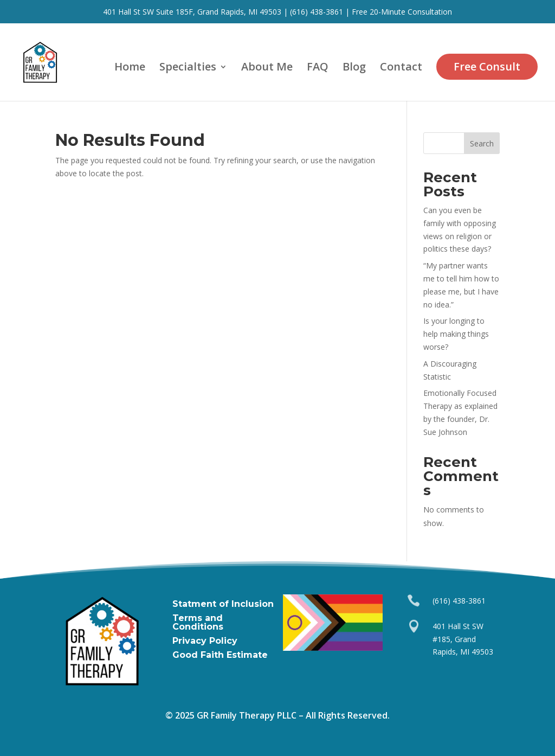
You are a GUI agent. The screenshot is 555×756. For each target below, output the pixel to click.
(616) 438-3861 (315, 12)
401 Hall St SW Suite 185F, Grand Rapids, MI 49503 (192, 12)
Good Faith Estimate (220, 655)
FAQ (318, 68)
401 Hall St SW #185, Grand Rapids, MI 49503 (463, 639)
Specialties (188, 68)
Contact (401, 68)
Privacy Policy (205, 641)
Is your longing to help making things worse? (456, 334)
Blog (354, 68)
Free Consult (487, 66)
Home (130, 68)
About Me (267, 68)
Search (482, 143)
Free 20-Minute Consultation (402, 12)
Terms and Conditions (198, 622)
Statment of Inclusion (223, 604)
